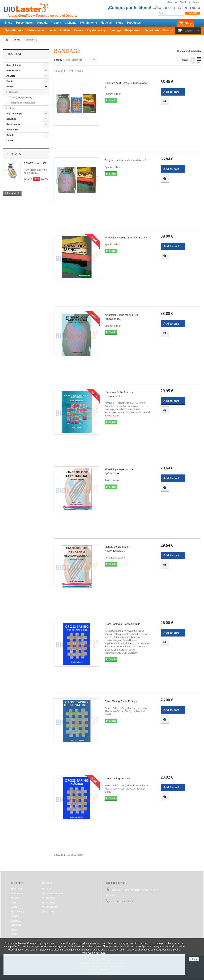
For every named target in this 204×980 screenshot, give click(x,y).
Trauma (56, 23)
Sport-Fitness (14, 30)
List (199, 60)
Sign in (196, 2)
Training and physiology (21, 97)
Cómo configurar (97, 953)
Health (52, 30)
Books (78, 30)
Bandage (115, 30)
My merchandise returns (53, 893)
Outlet (10, 140)
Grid (193, 60)
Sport (12, 108)
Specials (14, 154)
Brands (168, 30)
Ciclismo (71, 23)
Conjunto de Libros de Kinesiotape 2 (126, 160)
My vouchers (48, 911)
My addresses (49, 902)
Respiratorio (133, 30)
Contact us (172, 2)
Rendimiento (89, 23)
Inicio (9, 23)
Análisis (65, 30)
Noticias (106, 23)
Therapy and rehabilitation (22, 103)
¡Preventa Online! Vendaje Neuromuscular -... (120, 394)
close (194, 959)
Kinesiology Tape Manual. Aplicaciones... (119, 471)
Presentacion (25, 23)
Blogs (119, 23)
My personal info (50, 907)
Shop (189, 23)
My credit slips (49, 898)
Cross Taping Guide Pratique (121, 701)
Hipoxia (42, 23)
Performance (35, 30)
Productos (134, 23)
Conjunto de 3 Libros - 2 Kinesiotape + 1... (127, 85)
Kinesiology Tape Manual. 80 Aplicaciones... (121, 317)
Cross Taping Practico (117, 778)
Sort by (58, 60)
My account (49, 883)
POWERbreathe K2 (35, 163)
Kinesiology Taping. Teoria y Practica (126, 237)
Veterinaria (152, 30)
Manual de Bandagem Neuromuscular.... (117, 549)
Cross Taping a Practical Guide (122, 624)
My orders (47, 889)
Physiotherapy (96, 30)
